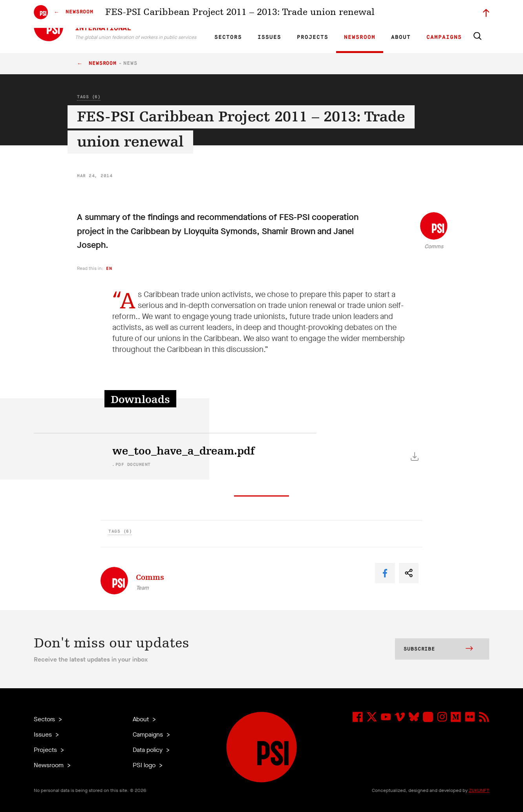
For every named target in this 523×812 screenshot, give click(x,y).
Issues (269, 37)
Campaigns (444, 37)
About (401, 37)
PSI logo (145, 765)
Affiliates (310, 14)
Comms (434, 247)
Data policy (148, 750)
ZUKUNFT (479, 790)
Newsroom (360, 37)
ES (251, 14)
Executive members (398, 14)
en (109, 269)
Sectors (228, 37)
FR (237, 14)
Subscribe (438, 649)
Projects (313, 37)
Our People (339, 14)
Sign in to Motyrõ (445, 14)
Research (283, 14)
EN (224, 14)
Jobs (364, 14)
